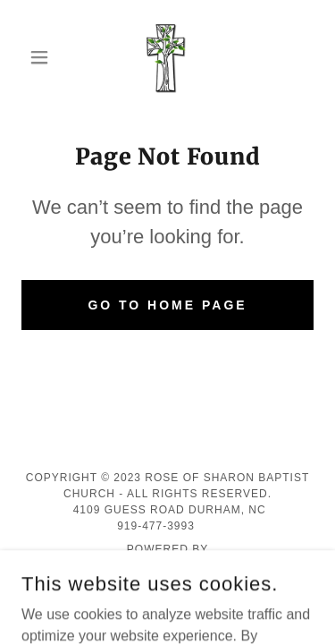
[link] (167, 57)
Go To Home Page (167, 305)
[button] (43, 57)
